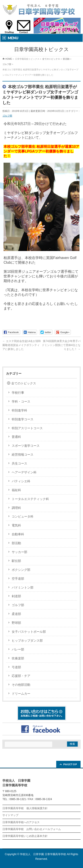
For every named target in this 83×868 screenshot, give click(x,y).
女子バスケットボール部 (29, 632)
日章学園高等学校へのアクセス (21, 822)
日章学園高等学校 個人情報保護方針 (25, 808)
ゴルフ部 (7, 116)
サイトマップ (10, 815)
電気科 (16, 525)
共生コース (19, 463)
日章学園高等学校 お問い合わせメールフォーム (32, 829)
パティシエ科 (21, 481)
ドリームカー (21, 694)
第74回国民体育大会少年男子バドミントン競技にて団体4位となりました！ (61, 345)
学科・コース (21, 401)
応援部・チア (21, 676)
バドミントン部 (23, 587)
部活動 (16, 543)
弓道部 (16, 667)
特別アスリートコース (27, 428)
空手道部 (18, 579)
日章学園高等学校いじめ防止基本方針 (25, 836)
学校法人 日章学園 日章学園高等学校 (43, 854)
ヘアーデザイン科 (24, 472)
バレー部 (18, 649)
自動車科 (18, 534)
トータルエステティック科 (30, 499)
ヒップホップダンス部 (27, 641)
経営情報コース (23, 455)
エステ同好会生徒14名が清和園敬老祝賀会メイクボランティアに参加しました (22, 345)
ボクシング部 (21, 570)
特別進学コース (23, 419)
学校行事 (18, 393)
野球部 (16, 623)
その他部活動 (21, 685)
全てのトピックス (24, 383)
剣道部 (16, 596)
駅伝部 (16, 561)
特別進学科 (19, 410)
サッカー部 (19, 552)
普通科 (16, 437)
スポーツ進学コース (26, 446)
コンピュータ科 (23, 516)
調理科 (16, 508)
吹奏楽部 (18, 658)
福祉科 (16, 490)
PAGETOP (70, 764)
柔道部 (16, 614)
